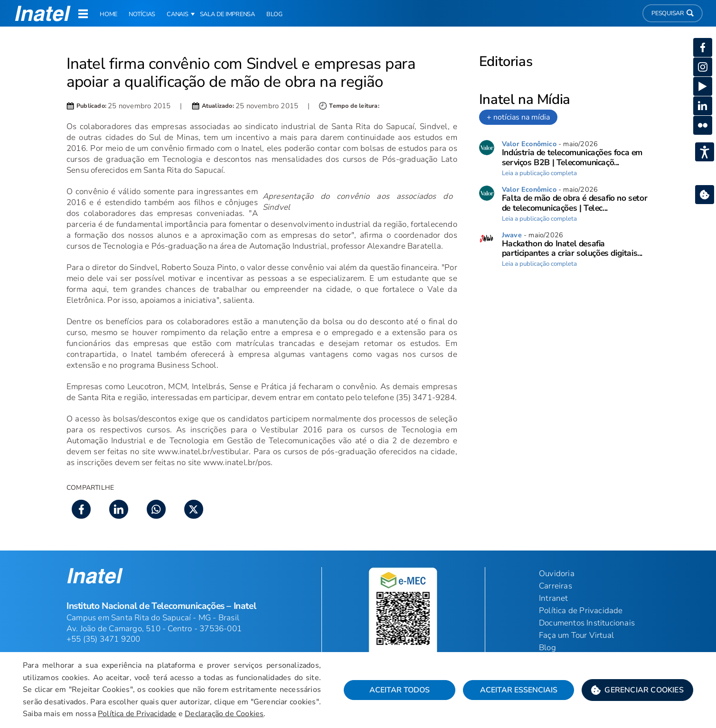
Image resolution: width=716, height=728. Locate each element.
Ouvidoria (557, 574)
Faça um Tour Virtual (576, 635)
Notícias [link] (142, 14)
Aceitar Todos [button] (400, 690)
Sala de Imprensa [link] (227, 14)
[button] (637, 690)
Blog (547, 648)
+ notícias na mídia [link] (518, 117)
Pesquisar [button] (673, 13)
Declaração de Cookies (224, 714)
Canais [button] (178, 14)
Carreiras (556, 586)
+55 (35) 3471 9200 (104, 639)
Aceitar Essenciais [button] (519, 690)
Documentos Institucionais (587, 623)
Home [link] (108, 14)
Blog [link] (274, 14)
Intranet (554, 598)
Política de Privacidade (137, 714)
